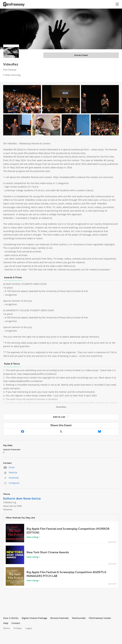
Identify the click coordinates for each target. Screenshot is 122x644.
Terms (7, 628)
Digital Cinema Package (34, 618)
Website (13, 472)
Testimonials (79, 618)
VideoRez (11, 64)
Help (6, 623)
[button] (117, 5)
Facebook (14, 478)
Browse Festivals (59, 618)
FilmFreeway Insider (100, 618)
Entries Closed (81, 55)
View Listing (32, 537)
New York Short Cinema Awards (48, 552)
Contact (16, 623)
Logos (29, 628)
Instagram (14, 483)
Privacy (18, 628)
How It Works (11, 618)
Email (12, 467)
